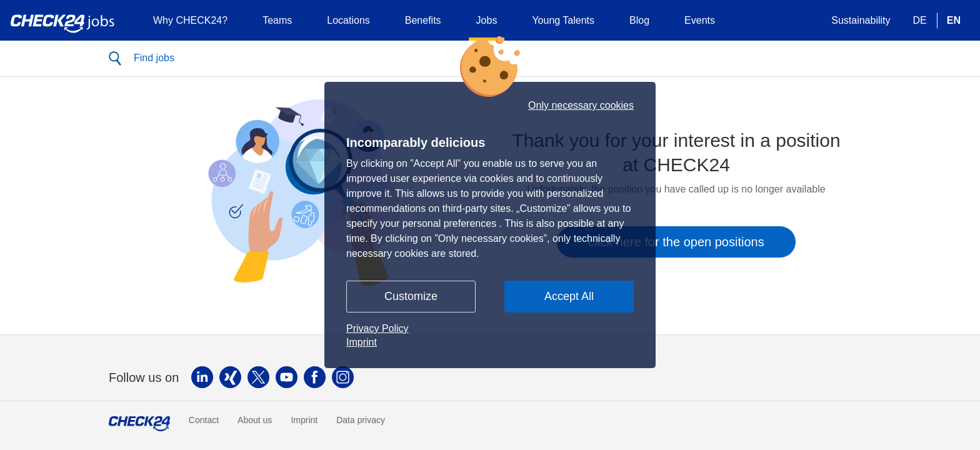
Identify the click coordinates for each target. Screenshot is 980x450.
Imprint (362, 342)
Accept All (569, 296)
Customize (411, 296)
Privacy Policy (377, 328)
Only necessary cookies (581, 106)
